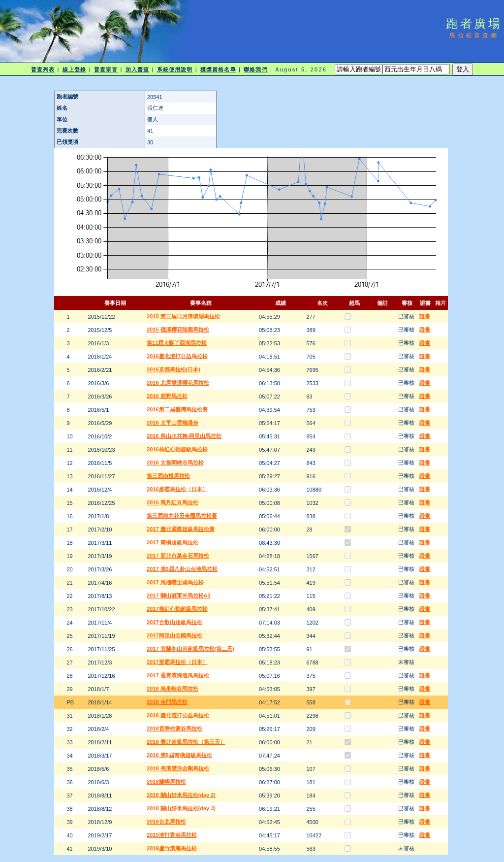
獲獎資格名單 (218, 69)
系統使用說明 (175, 69)
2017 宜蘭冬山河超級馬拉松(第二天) (190, 649)
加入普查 (137, 69)
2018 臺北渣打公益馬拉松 (178, 715)
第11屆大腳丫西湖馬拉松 (177, 343)
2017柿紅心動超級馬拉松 (177, 609)
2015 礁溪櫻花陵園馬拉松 (178, 330)
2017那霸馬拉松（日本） (177, 662)
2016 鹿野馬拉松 (167, 396)
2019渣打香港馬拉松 (172, 835)
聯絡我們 (255, 69)
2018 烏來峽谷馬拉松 (173, 689)
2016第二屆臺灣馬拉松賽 (177, 409)
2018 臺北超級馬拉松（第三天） (186, 742)
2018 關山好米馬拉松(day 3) (181, 808)
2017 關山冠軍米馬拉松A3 (179, 596)
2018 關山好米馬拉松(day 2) (181, 795)
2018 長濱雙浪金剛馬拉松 (178, 768)
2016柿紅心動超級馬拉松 (177, 449)
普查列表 (43, 69)
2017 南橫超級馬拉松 (173, 542)
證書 (425, 316)
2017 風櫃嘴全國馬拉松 (175, 582)
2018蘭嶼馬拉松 (166, 782)
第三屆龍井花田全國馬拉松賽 (182, 516)
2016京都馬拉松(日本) (173, 369)
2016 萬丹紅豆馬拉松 (173, 502)
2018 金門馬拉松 (167, 702)
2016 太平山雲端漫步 (173, 423)
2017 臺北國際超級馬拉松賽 (181, 529)
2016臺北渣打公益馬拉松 (177, 356)
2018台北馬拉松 (166, 822)
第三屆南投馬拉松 (168, 476)
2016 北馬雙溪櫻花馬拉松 (178, 383)
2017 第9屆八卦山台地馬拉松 (182, 569)
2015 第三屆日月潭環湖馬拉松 (183, 316)
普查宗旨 (106, 69)
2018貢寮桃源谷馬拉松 (174, 729)
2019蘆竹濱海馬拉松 (172, 848)
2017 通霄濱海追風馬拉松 (178, 675)
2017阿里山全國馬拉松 (174, 635)
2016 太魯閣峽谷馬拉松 (175, 463)
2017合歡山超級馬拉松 (174, 622)
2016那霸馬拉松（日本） (177, 489)
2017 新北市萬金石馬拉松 (178, 556)
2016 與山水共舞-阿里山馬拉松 (184, 436)
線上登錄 (74, 69)
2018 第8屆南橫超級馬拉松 (179, 755)
